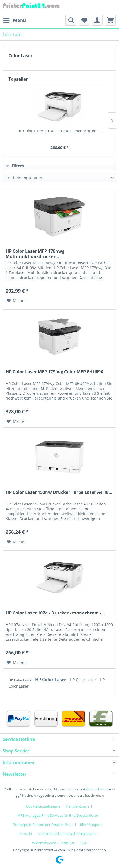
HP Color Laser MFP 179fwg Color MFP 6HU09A (55, 372)
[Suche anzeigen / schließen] (71, 20)
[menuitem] (14, 20)
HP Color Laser (20, 680)
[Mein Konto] (97, 20)
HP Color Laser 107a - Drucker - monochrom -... (60, 131)
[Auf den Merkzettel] (17, 301)
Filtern (15, 166)
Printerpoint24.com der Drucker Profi (43, 825)
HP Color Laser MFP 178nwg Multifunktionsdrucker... (35, 254)
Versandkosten (97, 789)
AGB (84, 843)
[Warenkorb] (110, 20)
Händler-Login (77, 806)
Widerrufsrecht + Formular (53, 843)
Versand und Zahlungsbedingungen (67, 834)
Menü (15, 20)
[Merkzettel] (84, 20)
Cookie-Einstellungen (43, 806)
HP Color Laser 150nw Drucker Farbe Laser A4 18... (59, 492)
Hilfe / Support (90, 825)
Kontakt (26, 834)
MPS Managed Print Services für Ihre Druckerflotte (58, 815)
